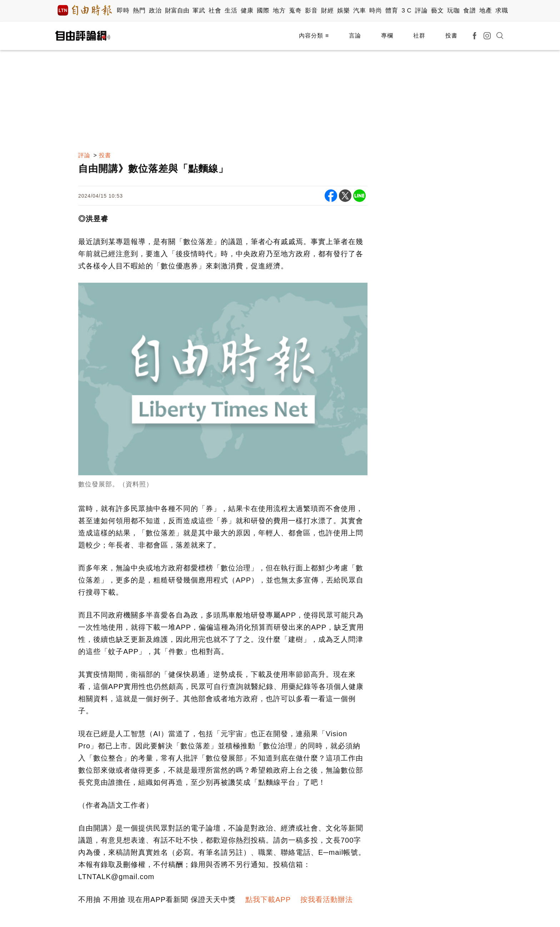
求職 (502, 11)
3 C (406, 11)
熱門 (139, 11)
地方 (279, 11)
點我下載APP (268, 899)
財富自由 (177, 11)
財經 (327, 11)
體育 (392, 11)
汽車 (359, 11)
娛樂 (343, 11)
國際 (263, 11)
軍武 (199, 11)
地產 (486, 11)
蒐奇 (295, 11)
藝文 (437, 11)
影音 (311, 11)
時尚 (376, 11)
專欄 (387, 36)
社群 (419, 36)
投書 (451, 36)
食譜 (469, 11)
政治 (155, 11)
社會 (215, 11)
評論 (421, 11)
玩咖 (453, 11)
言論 (355, 36)
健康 (247, 11)
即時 (123, 11)
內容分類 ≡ (314, 36)
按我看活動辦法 (327, 899)
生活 (231, 11)
